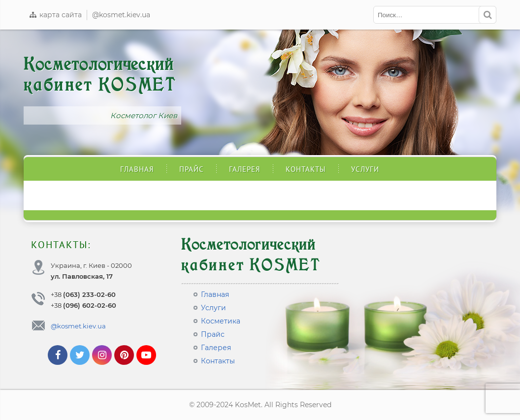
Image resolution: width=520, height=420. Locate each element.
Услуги (365, 169)
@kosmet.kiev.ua (121, 15)
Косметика (221, 321)
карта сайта (55, 15)
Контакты (306, 169)
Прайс (192, 169)
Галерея (245, 169)
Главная (137, 169)
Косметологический (100, 75)
